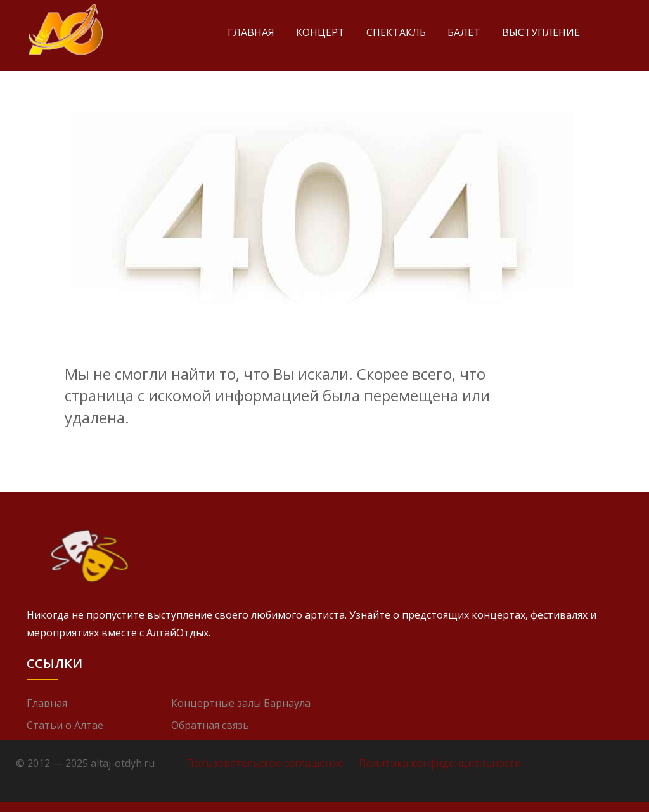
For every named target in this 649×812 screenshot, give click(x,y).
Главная (251, 32)
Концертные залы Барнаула (241, 703)
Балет (464, 32)
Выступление (541, 32)
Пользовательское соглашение (265, 763)
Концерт (320, 32)
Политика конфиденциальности (440, 763)
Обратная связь (210, 725)
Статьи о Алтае (65, 725)
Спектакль (396, 32)
